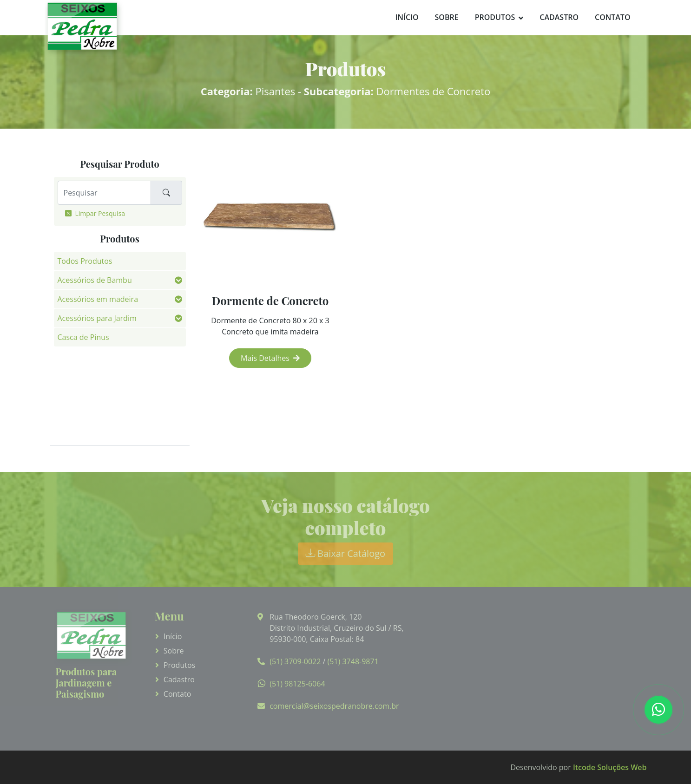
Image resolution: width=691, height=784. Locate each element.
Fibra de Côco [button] (81, 356)
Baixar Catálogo (345, 553)
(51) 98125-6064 (297, 684)
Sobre (447, 17)
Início (407, 17)
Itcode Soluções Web (610, 767)
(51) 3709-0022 (295, 661)
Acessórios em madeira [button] (98, 299)
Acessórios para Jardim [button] (97, 318)
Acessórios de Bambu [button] (95, 280)
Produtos (495, 17)
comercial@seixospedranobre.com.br (334, 706)
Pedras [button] (69, 394)
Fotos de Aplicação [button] (90, 375)
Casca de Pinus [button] (83, 337)
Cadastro (559, 17)
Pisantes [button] (72, 413)
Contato (613, 17)
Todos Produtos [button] (85, 261)
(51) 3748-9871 (353, 661)
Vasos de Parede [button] (86, 432)
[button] (178, 280)
